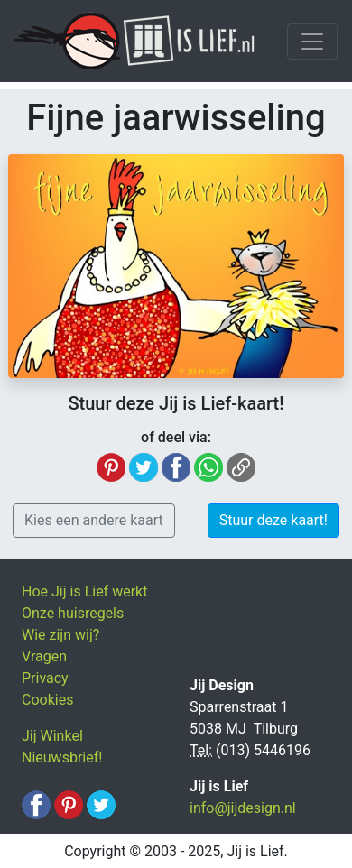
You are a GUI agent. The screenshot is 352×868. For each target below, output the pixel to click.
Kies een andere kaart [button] (94, 520)
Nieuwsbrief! (62, 757)
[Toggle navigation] (312, 42)
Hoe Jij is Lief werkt (84, 591)
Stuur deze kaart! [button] (273, 520)
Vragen (44, 656)
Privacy (45, 678)
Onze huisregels (73, 613)
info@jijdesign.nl (243, 808)
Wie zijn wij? (60, 635)
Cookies (47, 700)
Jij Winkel (52, 736)
